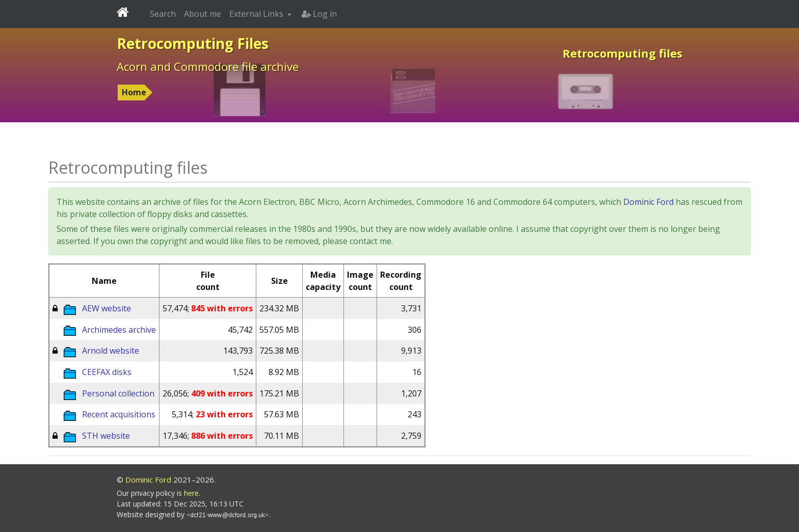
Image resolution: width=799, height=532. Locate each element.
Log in (319, 14)
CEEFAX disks (107, 372)
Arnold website (111, 351)
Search (163, 14)
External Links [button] (257, 14)
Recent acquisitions (119, 414)
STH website (106, 436)
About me (203, 14)
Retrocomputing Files (193, 43)
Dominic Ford (648, 202)
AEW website (106, 308)
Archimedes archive (119, 330)
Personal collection (118, 393)
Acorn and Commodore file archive (208, 66)
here (191, 493)
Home (134, 92)
